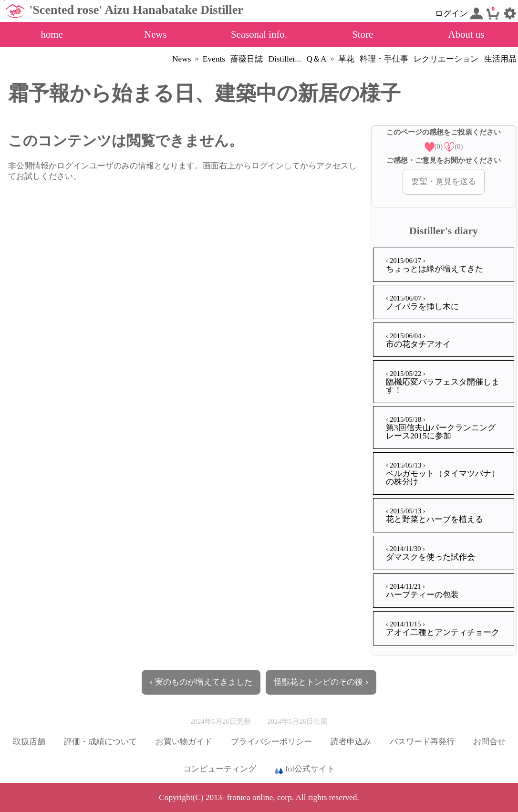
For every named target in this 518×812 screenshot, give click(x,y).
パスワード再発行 (422, 742)
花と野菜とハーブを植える (435, 515)
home (52, 34)
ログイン (459, 13)
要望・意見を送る (444, 181)
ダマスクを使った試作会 (430, 553)
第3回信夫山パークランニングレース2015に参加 (441, 428)
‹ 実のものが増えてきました (201, 682)
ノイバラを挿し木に (422, 303)
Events (214, 59)
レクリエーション (446, 59)
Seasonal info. (259, 34)
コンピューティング (220, 769)
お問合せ (489, 742)
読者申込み (351, 742)
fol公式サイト (305, 770)
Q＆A (317, 59)
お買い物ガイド (184, 742)
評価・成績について (100, 742)
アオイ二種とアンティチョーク (443, 629)
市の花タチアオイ (418, 340)
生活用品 (500, 59)
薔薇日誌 (247, 59)
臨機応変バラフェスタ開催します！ (443, 382)
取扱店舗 (29, 742)
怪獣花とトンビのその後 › (321, 682)
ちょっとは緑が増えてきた (435, 265)
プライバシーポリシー (271, 742)
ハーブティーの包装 (422, 591)
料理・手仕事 (384, 59)
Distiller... (285, 59)
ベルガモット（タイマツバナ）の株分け (443, 474)
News (155, 34)
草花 (346, 59)
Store (363, 34)
